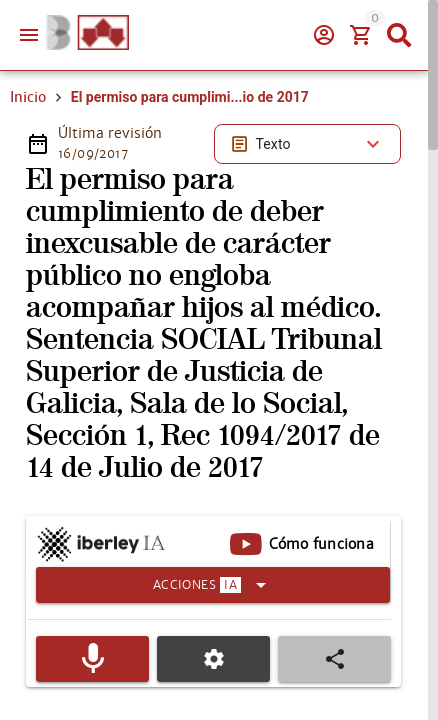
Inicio (28, 97)
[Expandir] (213, 585)
